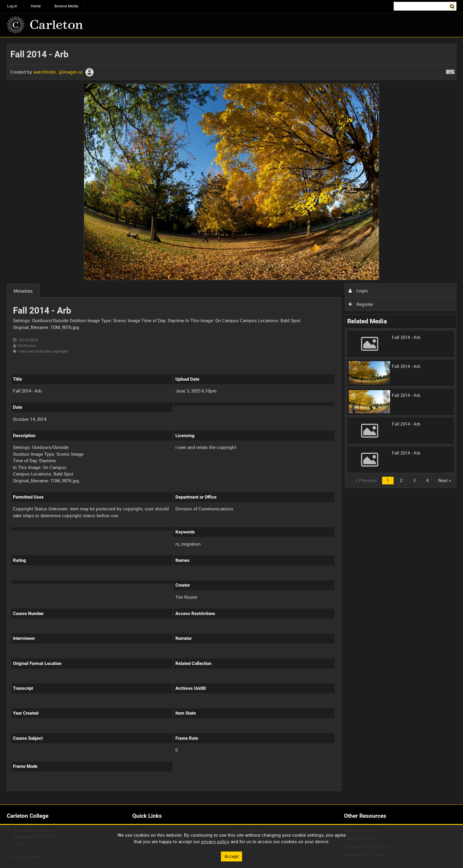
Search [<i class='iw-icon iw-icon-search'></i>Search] (453, 6)
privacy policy (215, 841)
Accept (231, 856)
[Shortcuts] (450, 71)
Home (36, 6)
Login (358, 291)
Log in (12, 6)
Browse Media (66, 6)
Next (445, 480)
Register (361, 304)
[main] (232, 421)
